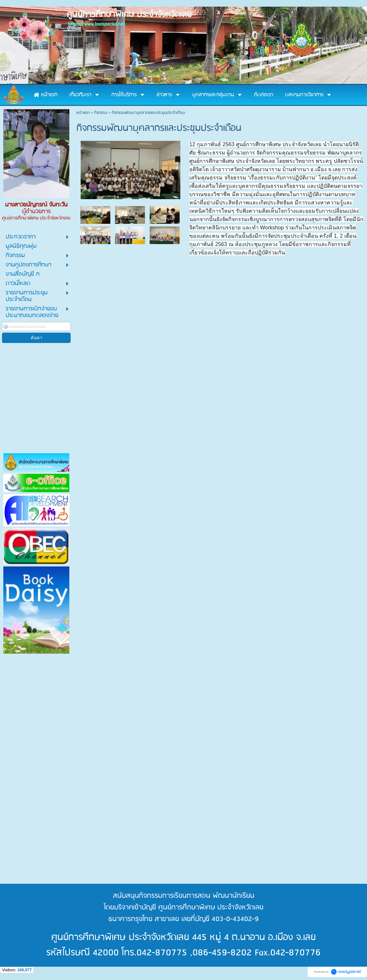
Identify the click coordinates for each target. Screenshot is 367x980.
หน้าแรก (83, 113)
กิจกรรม (100, 113)
